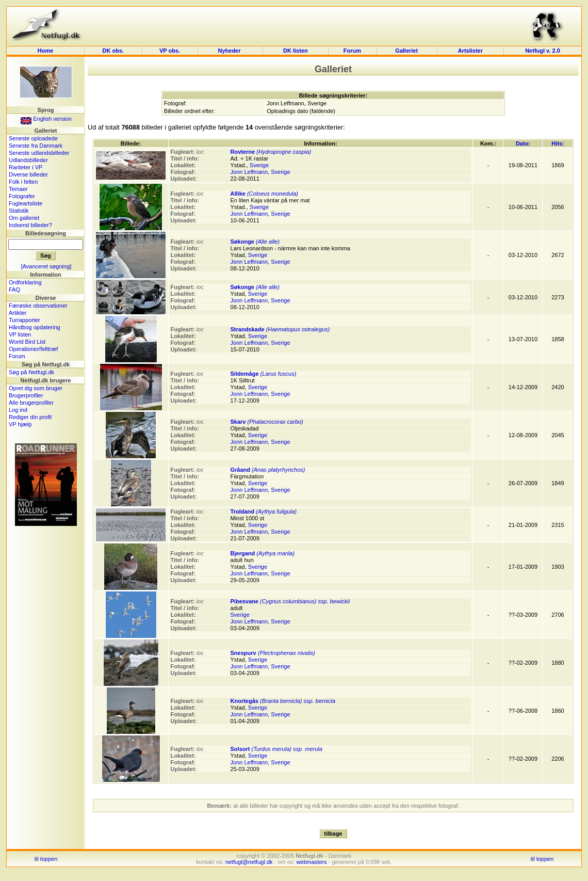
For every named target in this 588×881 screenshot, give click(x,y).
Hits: (558, 143)
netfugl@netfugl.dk (249, 862)
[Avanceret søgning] (46, 266)
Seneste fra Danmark (36, 146)
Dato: (523, 143)
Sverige (259, 165)
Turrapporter (25, 320)
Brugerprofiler (26, 395)
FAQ (14, 290)
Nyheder (230, 51)
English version (46, 119)
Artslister (470, 51)
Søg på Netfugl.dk (31, 372)
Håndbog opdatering (35, 327)
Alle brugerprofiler (31, 403)
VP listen (20, 334)
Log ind (18, 410)
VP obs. (170, 51)
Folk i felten (23, 182)
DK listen (296, 51)
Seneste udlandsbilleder (39, 153)
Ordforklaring (25, 282)
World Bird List (27, 342)
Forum (352, 51)
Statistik (19, 211)
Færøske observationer (38, 306)
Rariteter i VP (26, 167)
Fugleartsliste (26, 203)
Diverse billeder (28, 174)
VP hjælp (20, 424)
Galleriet (406, 51)
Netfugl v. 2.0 (543, 51)
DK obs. (113, 51)
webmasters (311, 862)
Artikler (18, 313)
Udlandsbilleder (28, 160)
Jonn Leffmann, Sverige (260, 172)
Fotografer (22, 196)
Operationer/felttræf (33, 349)
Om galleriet (24, 218)
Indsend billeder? (30, 225)
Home (46, 51)
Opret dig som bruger (36, 388)
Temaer (18, 189)
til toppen (46, 859)
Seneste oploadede (33, 138)
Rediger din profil (30, 417)
